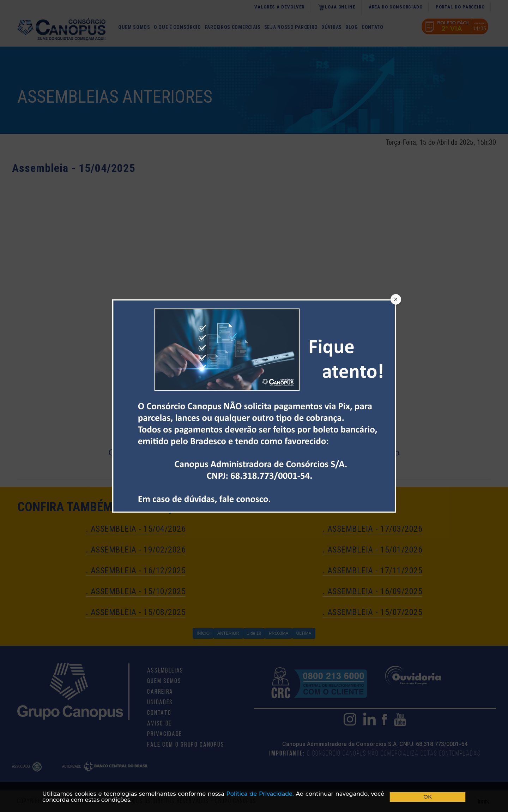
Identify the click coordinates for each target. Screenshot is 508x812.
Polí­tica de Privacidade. (260, 794)
